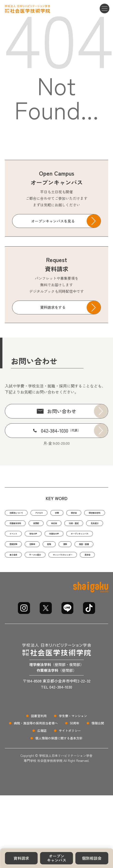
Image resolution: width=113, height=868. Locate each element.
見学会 (97, 586)
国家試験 (61, 562)
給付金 (38, 537)
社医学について (22, 513)
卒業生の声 (72, 549)
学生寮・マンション (73, 748)
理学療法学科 (43, 525)
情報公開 (98, 756)
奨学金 (15, 525)
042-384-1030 (61, 430)
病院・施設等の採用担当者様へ (36, 756)
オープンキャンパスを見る (53, 221)
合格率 (86, 562)
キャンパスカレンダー (61, 586)
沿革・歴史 (64, 537)
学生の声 (43, 549)
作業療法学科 (77, 525)
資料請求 (21, 858)
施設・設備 (57, 574)
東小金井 (86, 574)
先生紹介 (93, 537)
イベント (17, 549)
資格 (32, 574)
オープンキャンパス (57, 858)
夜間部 (15, 537)
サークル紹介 (20, 586)
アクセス (54, 513)
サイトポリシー (70, 763)
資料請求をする (53, 307)
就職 (13, 574)
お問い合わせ (62, 411)
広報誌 (42, 763)
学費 (77, 513)
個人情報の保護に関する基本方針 (59, 771)
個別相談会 (92, 858)
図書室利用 (39, 748)
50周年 (75, 756)
